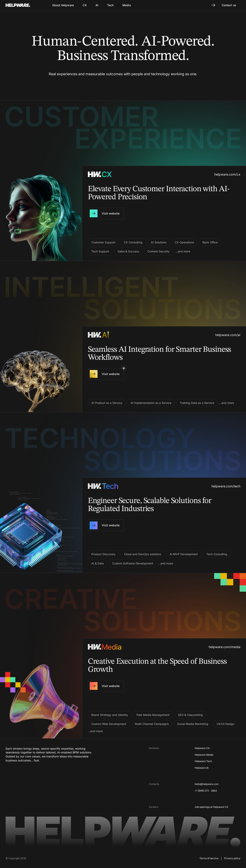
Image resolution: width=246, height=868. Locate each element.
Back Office (210, 242)
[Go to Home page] (23, 5)
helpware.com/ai (228, 335)
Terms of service (209, 858)
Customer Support (103, 242)
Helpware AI (202, 768)
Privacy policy (232, 858)
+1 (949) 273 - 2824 (206, 791)
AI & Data (98, 563)
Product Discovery (103, 554)
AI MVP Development (184, 554)
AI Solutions (159, 242)
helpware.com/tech (226, 486)
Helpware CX (202, 748)
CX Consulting (133, 242)
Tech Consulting (217, 554)
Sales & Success (128, 251)
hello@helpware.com (207, 784)
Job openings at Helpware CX (211, 807)
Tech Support (100, 251)
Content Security (159, 251)
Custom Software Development (133, 563)
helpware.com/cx (227, 174)
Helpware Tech (203, 761)
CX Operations (184, 242)
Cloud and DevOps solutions (143, 554)
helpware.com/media (225, 647)
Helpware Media (204, 755)
